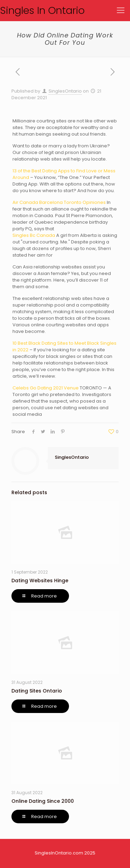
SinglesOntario (65, 91)
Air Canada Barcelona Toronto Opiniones (59, 202)
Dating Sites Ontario (37, 691)
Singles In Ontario (42, 10)
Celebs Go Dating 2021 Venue (46, 388)
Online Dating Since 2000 (43, 801)
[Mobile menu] (121, 10)
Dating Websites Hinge (40, 581)
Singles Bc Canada (34, 235)
